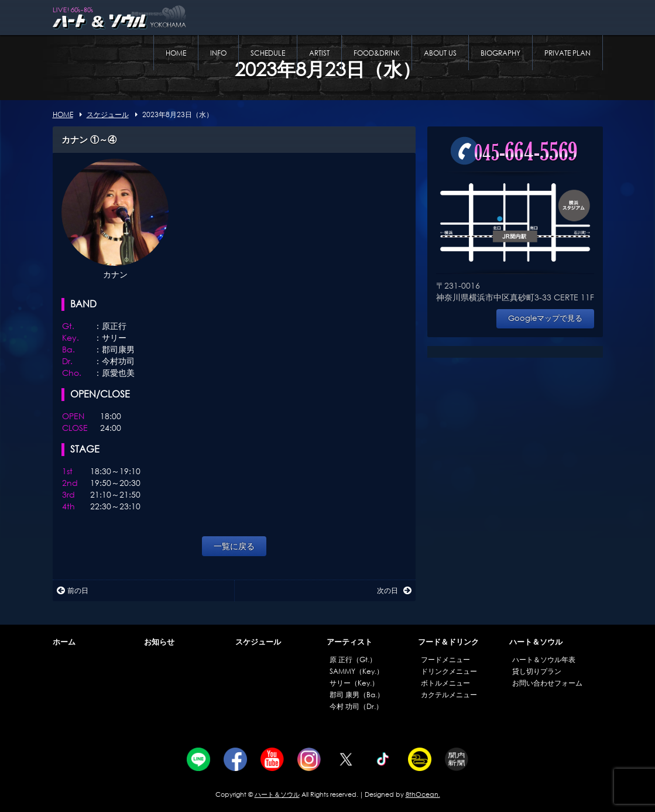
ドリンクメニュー (449, 671)
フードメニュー (445, 659)
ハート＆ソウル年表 (544, 659)
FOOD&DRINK (377, 53)
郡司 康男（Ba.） (357, 695)
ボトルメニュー (445, 683)
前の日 (73, 590)
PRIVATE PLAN (567, 53)
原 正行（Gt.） (353, 659)
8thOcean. (423, 794)
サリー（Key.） (354, 683)
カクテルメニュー (449, 695)
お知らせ (159, 642)
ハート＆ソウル (536, 642)
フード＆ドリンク (448, 642)
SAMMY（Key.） (356, 671)
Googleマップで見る (545, 318)
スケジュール (258, 642)
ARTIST (319, 53)
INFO (218, 53)
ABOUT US (440, 53)
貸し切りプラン (537, 671)
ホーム (64, 642)
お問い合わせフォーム (547, 683)
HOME (176, 53)
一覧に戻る (234, 546)
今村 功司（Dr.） (356, 706)
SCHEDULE (268, 53)
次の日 (394, 590)
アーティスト (349, 642)
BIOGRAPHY (500, 53)
